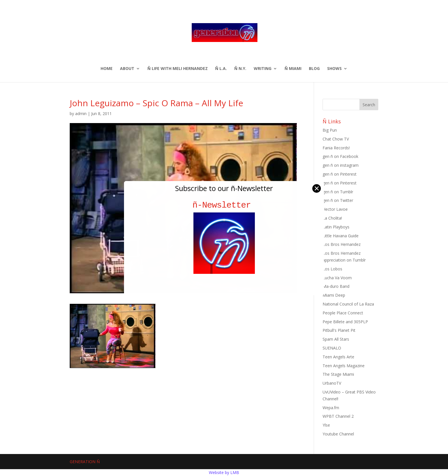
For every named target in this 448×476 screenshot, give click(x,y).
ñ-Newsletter (224, 205)
